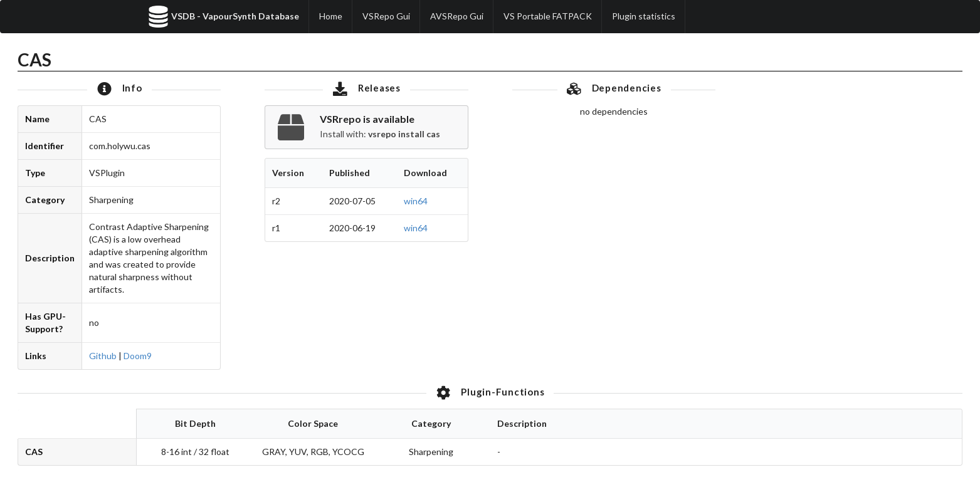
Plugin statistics (644, 16)
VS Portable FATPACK (548, 16)
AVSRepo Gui (457, 16)
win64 (416, 201)
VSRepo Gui (386, 16)
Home (331, 16)
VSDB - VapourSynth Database (223, 17)
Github (103, 356)
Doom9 (138, 356)
